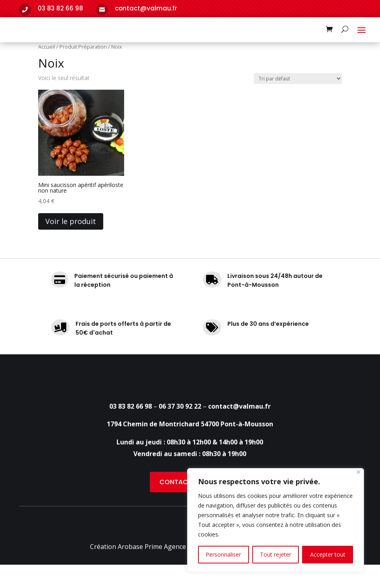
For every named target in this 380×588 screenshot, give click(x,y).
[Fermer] (359, 472)
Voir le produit (71, 245)
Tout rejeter (276, 554)
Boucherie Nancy (163, 541)
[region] (276, 520)
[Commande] (298, 102)
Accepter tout (328, 554)
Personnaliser (223, 554)
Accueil (47, 70)
